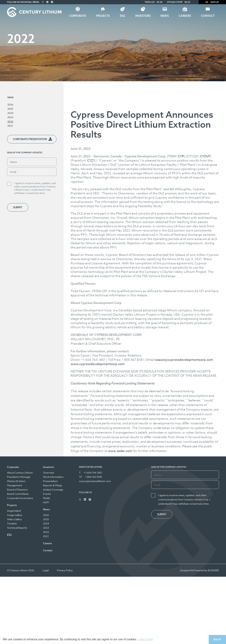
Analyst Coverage (53, 490)
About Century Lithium (20, 473)
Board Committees (18, 494)
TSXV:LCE (150, 2)
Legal (46, 570)
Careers (185, 16)
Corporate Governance (20, 498)
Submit (18, 207)
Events (47, 494)
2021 (10, 126)
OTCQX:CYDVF (175, 2)
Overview (49, 473)
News (165, 16)
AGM (46, 502)
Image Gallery (15, 515)
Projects (103, 16)
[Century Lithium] (34, 12)
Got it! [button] (217, 639)
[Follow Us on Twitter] (43, 2)
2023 (10, 117)
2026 (10, 104)
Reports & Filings (53, 485)
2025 (10, 109)
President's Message (19, 477)
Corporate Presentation (30, 139)
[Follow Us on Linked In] (47, 2)
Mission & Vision (16, 481)
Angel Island (14, 511)
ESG (123, 16)
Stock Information (53, 477)
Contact (208, 16)
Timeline (12, 523)
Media (46, 498)
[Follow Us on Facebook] (52, 2)
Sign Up (212, 2)
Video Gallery (14, 519)
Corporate (78, 16)
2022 (10, 121)
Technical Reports (17, 528)
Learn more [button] (146, 639)
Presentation (50, 481)
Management (14, 485)
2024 (10, 113)
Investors (143, 16)
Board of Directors (17, 490)
